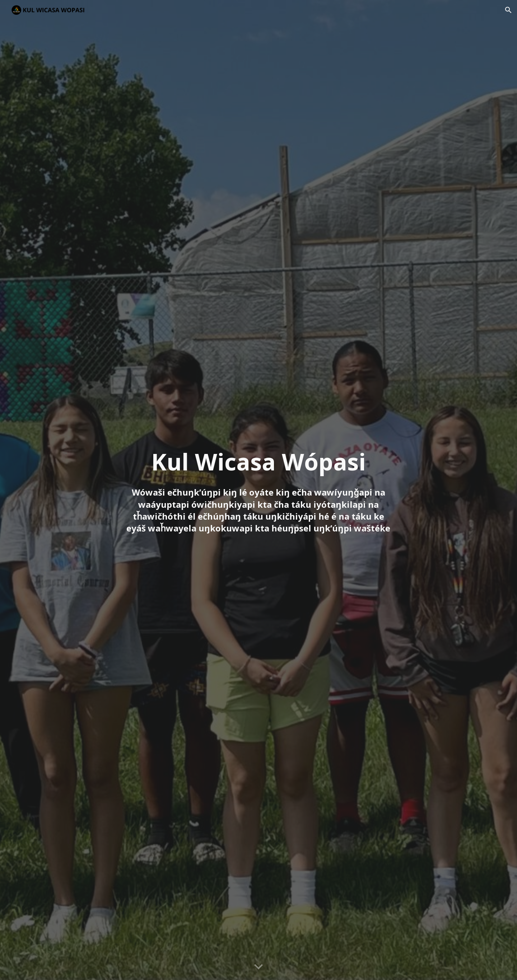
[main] (258, 490)
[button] (508, 10)
